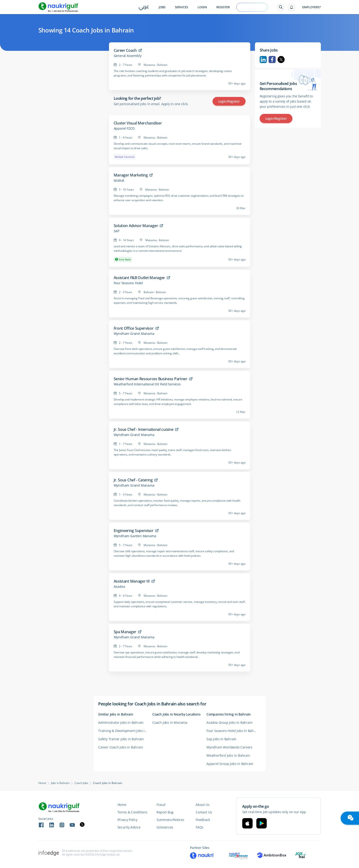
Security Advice (129, 827)
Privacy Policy (127, 820)
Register (223, 7)
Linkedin (263, 60)
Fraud (161, 805)
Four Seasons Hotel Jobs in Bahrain (233, 731)
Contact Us (204, 812)
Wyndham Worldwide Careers (229, 747)
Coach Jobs (81, 783)
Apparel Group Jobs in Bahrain (230, 764)
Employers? (312, 7)
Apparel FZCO (124, 128)
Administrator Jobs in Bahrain (121, 722)
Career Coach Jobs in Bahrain (121, 747)
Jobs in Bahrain (60, 783)
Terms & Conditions (132, 812)
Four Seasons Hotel (128, 283)
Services (182, 7)
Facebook (272, 60)
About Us (203, 805)
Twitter (281, 60)
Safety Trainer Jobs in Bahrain (121, 739)
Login (202, 7)
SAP (117, 231)
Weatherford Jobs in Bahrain (228, 755)
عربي (144, 7)
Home (42, 783)
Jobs (162, 7)
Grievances (165, 827)
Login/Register (229, 101)
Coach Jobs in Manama (170, 722)
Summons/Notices (170, 820)
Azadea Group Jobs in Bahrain (229, 722)
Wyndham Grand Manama (134, 334)
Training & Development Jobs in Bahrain (125, 731)
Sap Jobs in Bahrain (221, 739)
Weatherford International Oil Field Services (147, 384)
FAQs (200, 827)
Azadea (119, 587)
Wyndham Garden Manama (135, 536)
